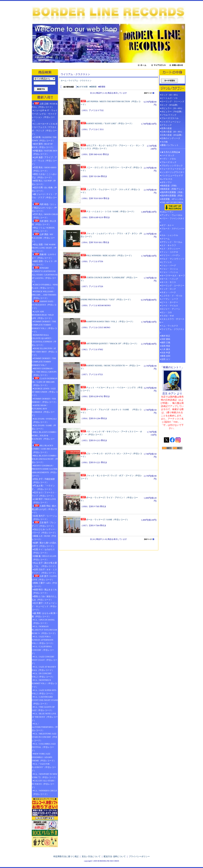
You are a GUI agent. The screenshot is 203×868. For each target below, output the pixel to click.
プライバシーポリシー (139, 856)
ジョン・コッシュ (170, 269)
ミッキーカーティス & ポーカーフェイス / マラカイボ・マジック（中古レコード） (45, 129)
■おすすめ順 (82, 87)
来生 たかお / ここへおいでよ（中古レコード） (44, 176)
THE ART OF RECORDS (172, 206)
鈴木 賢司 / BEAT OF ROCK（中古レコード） (43, 146)
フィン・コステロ (170, 252)
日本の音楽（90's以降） (172, 135)
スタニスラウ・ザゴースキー (172, 321)
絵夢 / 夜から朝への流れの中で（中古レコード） (44, 544)
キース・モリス (169, 282)
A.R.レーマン (167, 212)
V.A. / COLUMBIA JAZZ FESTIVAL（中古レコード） (44, 747)
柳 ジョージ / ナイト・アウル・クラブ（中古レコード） (44, 198)
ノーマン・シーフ (170, 299)
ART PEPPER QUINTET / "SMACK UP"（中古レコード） (109, 344)
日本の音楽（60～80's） (172, 132)
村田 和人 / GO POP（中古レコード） (44, 182)
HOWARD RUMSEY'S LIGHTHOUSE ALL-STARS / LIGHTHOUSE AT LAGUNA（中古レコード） (45, 274)
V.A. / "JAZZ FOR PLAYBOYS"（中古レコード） (44, 767)
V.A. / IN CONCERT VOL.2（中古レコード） (43, 675)
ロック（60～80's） (170, 95)
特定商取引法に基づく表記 (66, 856)
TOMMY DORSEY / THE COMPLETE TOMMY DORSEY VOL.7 (44, 362)
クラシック (167, 125)
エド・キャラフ (169, 245)
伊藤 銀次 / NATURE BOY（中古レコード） (45, 152)
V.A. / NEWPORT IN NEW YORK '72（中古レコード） (45, 776)
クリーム (165, 239)
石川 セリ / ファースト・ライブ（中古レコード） (44, 494)
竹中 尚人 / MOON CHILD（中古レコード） (45, 216)
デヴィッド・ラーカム (172, 242)
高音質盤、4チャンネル (172, 199)
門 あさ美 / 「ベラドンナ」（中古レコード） (43, 487)
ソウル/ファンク (170, 115)
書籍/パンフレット (170, 145)
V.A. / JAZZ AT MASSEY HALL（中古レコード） (44, 668)
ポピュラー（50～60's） (172, 108)
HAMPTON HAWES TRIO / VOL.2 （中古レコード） (107, 322)
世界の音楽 (167, 128)
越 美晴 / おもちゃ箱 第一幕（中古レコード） (45, 615)
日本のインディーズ (171, 138)
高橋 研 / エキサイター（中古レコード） (44, 256)
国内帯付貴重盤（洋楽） (173, 192)
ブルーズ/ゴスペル (170, 118)
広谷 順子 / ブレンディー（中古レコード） (44, 524)
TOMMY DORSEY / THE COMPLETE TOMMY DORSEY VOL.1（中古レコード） (44, 327)
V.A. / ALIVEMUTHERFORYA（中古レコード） (45, 727)
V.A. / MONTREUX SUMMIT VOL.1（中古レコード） (44, 683)
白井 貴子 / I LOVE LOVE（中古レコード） (44, 578)
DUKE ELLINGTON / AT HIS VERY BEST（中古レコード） (45, 352)
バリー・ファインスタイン (172, 220)
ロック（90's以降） (171, 105)
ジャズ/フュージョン (171, 122)
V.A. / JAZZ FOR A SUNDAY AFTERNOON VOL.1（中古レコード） (43, 640)
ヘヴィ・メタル (169, 159)
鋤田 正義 (166, 342)
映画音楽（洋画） (170, 186)
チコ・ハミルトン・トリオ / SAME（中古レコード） (108, 211)
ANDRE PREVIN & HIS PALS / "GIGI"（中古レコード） (106, 300)
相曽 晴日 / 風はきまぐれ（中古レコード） (44, 591)
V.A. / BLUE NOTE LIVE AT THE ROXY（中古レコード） (45, 717)
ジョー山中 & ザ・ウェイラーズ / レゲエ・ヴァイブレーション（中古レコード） (45, 115)
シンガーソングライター (173, 172)
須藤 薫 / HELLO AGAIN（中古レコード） (44, 558)
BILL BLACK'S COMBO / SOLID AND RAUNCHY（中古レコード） (45, 459)
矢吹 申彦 (166, 353)
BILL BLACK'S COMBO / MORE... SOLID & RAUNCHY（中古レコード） (44, 437)
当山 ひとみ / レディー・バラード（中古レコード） (44, 531)
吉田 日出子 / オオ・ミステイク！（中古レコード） (44, 571)
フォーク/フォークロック (173, 169)
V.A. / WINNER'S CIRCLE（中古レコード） (44, 792)
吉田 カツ (166, 359)
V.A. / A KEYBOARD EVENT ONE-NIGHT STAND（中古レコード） (45, 700)
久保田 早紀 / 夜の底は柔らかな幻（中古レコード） (44, 509)
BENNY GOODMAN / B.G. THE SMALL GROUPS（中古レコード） (44, 372)
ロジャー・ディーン (171, 309)
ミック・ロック (169, 289)
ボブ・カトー (168, 225)
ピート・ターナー (170, 302)
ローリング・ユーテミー (173, 286)
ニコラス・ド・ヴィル (172, 296)
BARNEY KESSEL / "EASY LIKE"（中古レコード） (107, 123)
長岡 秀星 (166, 346)
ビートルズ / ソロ (169, 98)
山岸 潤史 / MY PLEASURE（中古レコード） (43, 238)
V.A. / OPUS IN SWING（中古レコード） (43, 621)
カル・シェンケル (170, 235)
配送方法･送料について (115, 856)
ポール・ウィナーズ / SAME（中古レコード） (105, 520)
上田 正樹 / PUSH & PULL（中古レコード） (45, 105)
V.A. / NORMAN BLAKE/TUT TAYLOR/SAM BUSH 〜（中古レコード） (44, 630)
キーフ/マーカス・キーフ (173, 276)
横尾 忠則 (166, 356)
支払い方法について (91, 856)
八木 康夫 (166, 349)
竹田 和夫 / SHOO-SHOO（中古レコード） (44, 169)
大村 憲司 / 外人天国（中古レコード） (44, 223)
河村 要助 (166, 339)
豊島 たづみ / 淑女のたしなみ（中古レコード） (44, 598)
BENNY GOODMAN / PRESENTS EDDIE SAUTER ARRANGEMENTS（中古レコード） (45, 471)
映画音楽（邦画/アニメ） (173, 189)
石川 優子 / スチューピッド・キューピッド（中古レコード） (44, 606)
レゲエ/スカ (167, 179)
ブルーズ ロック (169, 162)
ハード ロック (168, 155)
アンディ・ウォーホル (172, 215)
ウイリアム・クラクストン (80, 81)
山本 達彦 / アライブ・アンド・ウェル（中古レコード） (44, 161)
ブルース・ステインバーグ (172, 230)
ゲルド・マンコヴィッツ (173, 259)
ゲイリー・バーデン (171, 255)
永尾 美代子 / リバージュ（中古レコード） (44, 518)
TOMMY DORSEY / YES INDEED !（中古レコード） (45, 400)
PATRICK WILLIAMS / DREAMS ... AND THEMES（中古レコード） (44, 295)
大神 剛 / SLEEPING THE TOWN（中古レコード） (44, 139)
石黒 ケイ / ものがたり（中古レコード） (43, 551)
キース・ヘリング (170, 279)
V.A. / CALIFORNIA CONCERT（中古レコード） (43, 650)
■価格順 (93, 87)
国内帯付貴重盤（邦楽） (173, 196)
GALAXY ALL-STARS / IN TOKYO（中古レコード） (44, 784)
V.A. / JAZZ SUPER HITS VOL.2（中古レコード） (44, 692)
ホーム (64, 81)
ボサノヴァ (167, 182)
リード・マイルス (170, 306)
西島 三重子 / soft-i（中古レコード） (45, 585)
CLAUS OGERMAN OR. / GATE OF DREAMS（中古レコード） (45, 382)
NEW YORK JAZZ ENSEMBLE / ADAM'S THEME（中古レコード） (44, 757)
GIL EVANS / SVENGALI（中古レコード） (44, 420)
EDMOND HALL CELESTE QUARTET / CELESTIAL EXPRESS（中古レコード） (44, 340)
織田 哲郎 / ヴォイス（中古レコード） (44, 263)
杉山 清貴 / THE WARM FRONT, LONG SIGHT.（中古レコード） (44, 248)
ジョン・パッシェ (170, 272)
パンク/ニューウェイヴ (172, 176)
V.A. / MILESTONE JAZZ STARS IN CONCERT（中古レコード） (45, 737)
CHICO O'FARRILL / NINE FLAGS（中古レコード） (45, 286)
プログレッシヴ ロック (172, 166)
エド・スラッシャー (171, 249)
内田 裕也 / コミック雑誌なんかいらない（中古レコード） (44, 207)
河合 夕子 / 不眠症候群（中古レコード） (43, 481)
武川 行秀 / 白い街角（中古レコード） (44, 189)
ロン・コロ (167, 312)
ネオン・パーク (169, 292)
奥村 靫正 (166, 336)
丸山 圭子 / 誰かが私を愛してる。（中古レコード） (44, 565)
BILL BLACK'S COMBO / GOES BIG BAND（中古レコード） (44, 449)
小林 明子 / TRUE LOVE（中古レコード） (44, 501)
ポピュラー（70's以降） (172, 112)
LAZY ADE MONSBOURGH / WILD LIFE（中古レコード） (43, 315)
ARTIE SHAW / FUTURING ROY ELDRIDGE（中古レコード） (43, 410)
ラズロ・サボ (168, 316)
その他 (165, 142)
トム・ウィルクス (170, 326)
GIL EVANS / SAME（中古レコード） (44, 427)
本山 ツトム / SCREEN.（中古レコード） (43, 229)
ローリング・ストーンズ (173, 101)
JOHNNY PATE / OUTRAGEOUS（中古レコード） (44, 305)
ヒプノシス (167, 262)
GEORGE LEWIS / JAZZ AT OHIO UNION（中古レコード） (45, 392)
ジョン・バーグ (169, 265)
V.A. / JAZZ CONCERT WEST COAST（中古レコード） (45, 660)
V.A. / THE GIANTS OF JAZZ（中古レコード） (43, 709)
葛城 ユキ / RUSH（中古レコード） (44, 538)
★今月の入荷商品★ (171, 152)
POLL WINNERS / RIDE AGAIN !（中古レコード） (107, 256)
